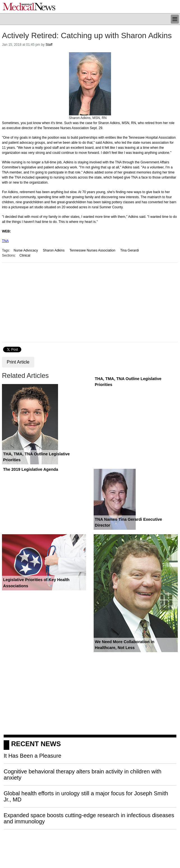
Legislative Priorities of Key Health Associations (36, 583)
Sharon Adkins (54, 250)
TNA (5, 241)
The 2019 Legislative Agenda (31, 469)
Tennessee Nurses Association (92, 250)
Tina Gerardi (130, 250)
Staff (49, 45)
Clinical (25, 255)
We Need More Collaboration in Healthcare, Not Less (124, 645)
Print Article (18, 362)
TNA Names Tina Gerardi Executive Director (128, 522)
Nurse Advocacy (26, 250)
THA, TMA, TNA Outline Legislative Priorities (36, 457)
